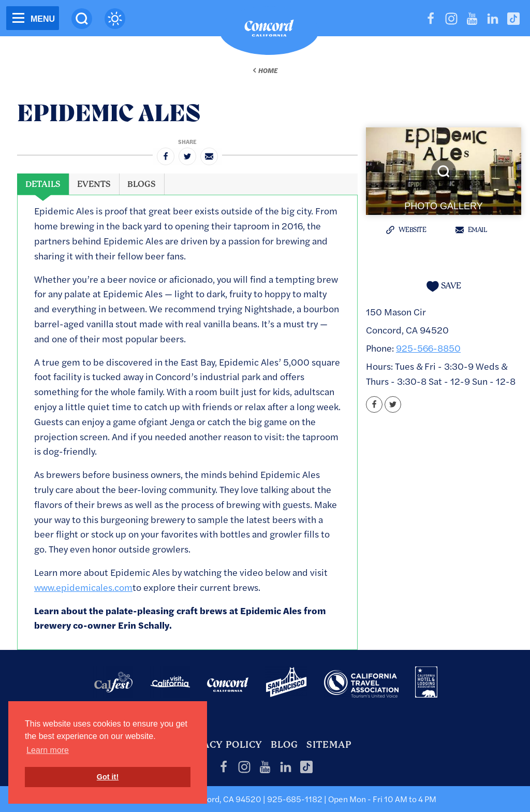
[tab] (43, 184)
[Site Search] (82, 19)
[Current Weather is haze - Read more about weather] (115, 19)
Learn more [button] (48, 750)
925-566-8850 (428, 348)
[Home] (269, 31)
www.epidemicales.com (83, 587)
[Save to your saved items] (444, 286)
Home (268, 70)
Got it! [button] (108, 777)
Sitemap (329, 744)
